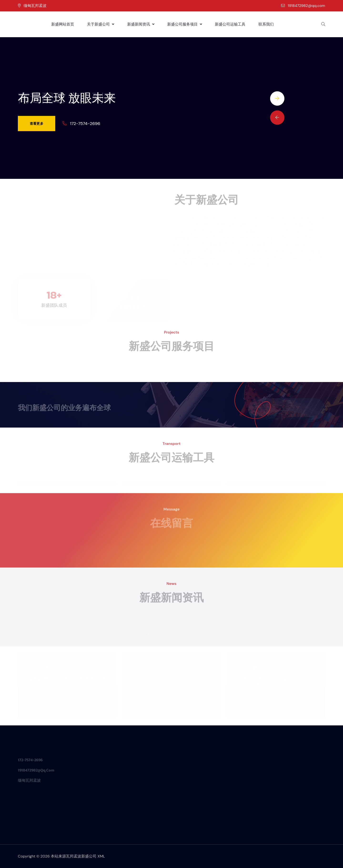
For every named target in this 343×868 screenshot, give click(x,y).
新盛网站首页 (63, 24)
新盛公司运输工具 (230, 24)
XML (101, 856)
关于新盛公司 (101, 24)
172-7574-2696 (85, 124)
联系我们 (266, 24)
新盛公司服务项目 (185, 24)
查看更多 (37, 124)
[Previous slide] (277, 118)
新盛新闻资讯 (141, 24)
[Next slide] (277, 98)
